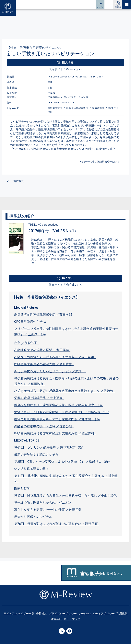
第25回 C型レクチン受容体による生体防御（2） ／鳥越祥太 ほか (62, 462)
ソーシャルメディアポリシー (96, 614)
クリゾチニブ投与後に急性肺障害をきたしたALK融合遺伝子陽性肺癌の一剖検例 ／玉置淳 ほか (66, 332)
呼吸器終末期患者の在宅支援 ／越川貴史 (44, 364)
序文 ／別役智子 (26, 343)
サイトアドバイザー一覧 (19, 614)
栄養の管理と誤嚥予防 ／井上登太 (39, 398)
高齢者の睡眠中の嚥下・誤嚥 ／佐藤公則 (44, 426)
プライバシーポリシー (63, 614)
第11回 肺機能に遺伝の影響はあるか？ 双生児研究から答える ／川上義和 (66, 479)
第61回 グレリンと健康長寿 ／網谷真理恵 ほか (49, 448)
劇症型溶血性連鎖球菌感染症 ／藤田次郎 (44, 315)
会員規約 (42, 614)
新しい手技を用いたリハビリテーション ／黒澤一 (50, 371)
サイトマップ (72, 619)
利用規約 (122, 614)
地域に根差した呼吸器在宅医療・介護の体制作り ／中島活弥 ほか (62, 412)
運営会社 (56, 619)
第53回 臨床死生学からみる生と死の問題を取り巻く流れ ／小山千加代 (66, 495)
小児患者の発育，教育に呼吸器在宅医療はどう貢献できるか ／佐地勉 (64, 391)
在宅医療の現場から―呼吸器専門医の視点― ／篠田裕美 (55, 357)
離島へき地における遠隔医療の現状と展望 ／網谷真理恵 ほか (59, 405)
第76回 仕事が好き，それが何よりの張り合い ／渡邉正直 (57, 524)
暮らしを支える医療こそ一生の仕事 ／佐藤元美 (49, 510)
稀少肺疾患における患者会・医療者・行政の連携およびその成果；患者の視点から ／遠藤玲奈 (66, 381)
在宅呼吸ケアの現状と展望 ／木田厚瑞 (42, 350)
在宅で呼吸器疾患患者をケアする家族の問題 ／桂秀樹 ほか (57, 419)
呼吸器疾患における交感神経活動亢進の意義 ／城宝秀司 (55, 433)
